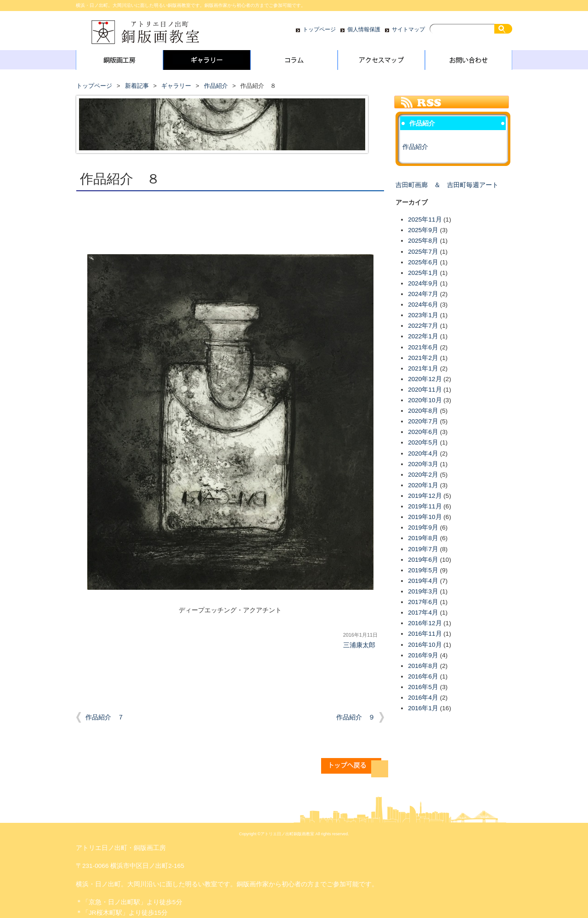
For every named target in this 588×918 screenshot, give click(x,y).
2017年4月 (423, 613)
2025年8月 (423, 241)
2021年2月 (423, 358)
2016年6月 (423, 676)
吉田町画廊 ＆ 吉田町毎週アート (447, 185)
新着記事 (137, 86)
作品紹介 (216, 86)
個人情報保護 (364, 29)
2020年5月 (423, 442)
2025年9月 (423, 230)
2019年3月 (423, 591)
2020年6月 (423, 432)
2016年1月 (423, 708)
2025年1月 (423, 273)
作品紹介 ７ (105, 717)
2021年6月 (423, 347)
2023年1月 (423, 315)
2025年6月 (423, 262)
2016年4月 (423, 698)
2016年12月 (425, 623)
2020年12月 (425, 379)
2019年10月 (425, 517)
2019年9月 (423, 527)
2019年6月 (423, 560)
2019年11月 (425, 506)
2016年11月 (425, 634)
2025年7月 (423, 252)
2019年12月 (425, 496)
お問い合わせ (469, 62)
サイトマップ (408, 29)
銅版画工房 (119, 62)
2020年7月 (423, 421)
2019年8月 (423, 538)
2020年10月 (425, 400)
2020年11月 (425, 390)
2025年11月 (425, 220)
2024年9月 (423, 283)
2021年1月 (423, 368)
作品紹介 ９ (356, 717)
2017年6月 (423, 602)
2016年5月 (423, 687)
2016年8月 (423, 666)
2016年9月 (423, 655)
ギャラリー (207, 62)
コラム (294, 62)
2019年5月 (423, 570)
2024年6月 (423, 305)
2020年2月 (423, 475)
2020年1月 (423, 485)
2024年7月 (423, 294)
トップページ (319, 29)
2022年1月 (423, 336)
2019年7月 (423, 549)
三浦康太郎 (359, 645)
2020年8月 (423, 411)
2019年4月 (423, 581)
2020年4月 (423, 453)
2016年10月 (425, 645)
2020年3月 (423, 464)
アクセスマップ (381, 62)
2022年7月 (423, 326)
